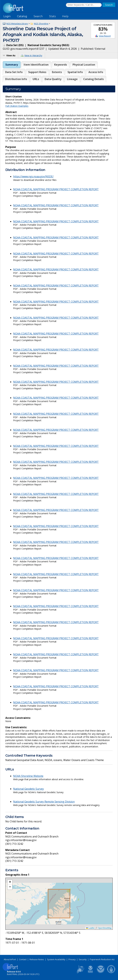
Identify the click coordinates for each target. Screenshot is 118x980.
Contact (23, 959)
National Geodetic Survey (28, 789)
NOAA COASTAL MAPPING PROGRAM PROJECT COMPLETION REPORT (56, 189)
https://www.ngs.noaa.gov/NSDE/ (33, 176)
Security (83, 959)
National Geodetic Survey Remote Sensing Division (44, 802)
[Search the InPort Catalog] (84, 5)
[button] (10, 882)
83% (103, 29)
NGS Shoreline (41, 24)
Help (65, 16)
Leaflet (90, 928)
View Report (105, 36)
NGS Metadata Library (17, 24)
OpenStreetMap (105, 928)
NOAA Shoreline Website (28, 776)
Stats (52, 16)
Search (38, 16)
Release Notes (37, 959)
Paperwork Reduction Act (102, 959)
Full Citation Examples (17, 106)
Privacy (72, 959)
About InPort (10, 959)
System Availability (56, 959)
